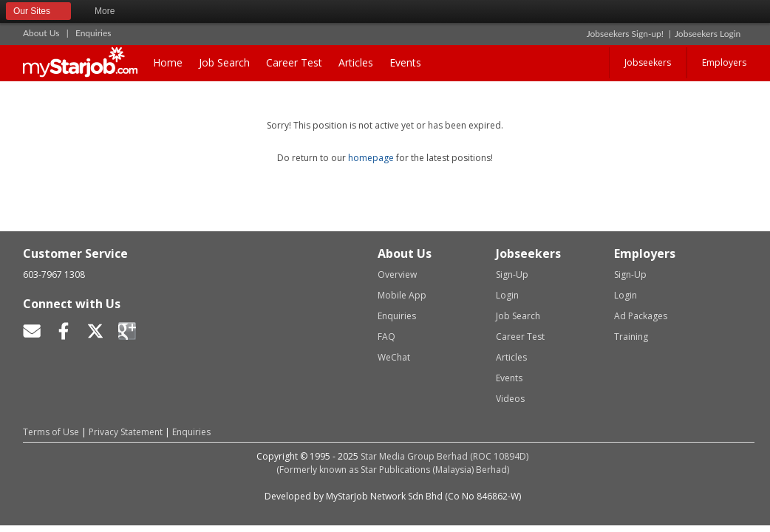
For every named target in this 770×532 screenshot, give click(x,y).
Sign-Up (512, 274)
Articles (356, 62)
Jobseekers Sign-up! (625, 34)
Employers (724, 62)
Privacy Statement (126, 432)
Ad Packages (641, 316)
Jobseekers (648, 62)
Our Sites (38, 11)
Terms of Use (51, 432)
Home (168, 62)
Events (405, 62)
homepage (371, 158)
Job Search (224, 62)
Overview (397, 274)
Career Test (294, 62)
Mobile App (402, 295)
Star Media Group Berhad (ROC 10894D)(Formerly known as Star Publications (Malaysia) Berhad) (403, 463)
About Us (41, 33)
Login (507, 295)
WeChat (394, 357)
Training (631, 337)
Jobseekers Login (708, 34)
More (111, 11)
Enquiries (93, 33)
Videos (510, 399)
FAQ (386, 337)
